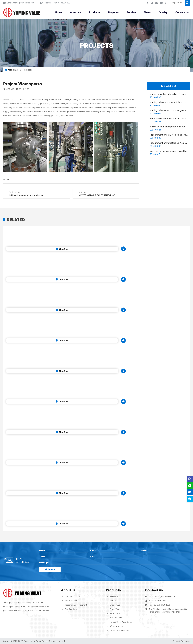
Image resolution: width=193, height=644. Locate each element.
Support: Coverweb (181, 641)
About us (75, 12)
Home (59, 12)
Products (95, 12)
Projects (114, 12)
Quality (163, 12)
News (147, 12)
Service (131, 12)
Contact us (182, 12)
